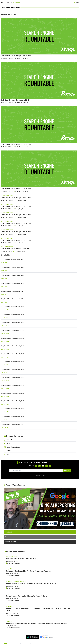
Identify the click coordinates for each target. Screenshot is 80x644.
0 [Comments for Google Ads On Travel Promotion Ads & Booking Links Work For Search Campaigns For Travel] (7, 615)
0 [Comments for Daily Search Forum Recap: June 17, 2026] (15, 200)
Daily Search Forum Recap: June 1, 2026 (12, 299)
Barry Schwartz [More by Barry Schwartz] (24, 58)
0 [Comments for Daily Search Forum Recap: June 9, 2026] (14, 251)
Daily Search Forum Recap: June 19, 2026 (16, 144)
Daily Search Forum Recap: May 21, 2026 (12, 354)
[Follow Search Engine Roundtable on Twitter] (39, 466)
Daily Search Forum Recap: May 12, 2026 (12, 409)
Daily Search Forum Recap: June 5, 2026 (12, 268)
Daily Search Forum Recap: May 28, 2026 (12, 315)
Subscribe (67, 471)
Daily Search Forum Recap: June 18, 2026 (16, 189)
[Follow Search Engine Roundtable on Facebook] (36, 466)
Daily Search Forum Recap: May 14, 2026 (12, 393)
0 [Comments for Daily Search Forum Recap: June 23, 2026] (15, 58)
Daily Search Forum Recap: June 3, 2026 (12, 283)
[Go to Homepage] (11, 3)
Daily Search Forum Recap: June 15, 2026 (16, 215)
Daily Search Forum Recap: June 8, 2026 (12, 260)
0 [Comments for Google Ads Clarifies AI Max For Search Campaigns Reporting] (7, 576)
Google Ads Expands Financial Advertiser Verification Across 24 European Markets (36, 623)
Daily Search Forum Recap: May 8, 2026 (12, 424)
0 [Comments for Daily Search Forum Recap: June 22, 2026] (15, 103)
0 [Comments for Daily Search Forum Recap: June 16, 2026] (15, 209)
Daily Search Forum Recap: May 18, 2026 (12, 377)
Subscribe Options (40, 475)
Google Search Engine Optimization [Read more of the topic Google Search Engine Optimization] (16, 581)
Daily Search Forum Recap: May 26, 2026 (12, 330)
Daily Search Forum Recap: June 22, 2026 (16, 100)
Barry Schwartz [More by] (23, 200)
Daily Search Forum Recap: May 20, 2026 (12, 362)
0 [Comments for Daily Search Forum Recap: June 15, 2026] (15, 217)
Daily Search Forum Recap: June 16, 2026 (16, 206)
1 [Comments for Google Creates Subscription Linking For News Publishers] (7, 601)
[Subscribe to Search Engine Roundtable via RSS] (50, 466)
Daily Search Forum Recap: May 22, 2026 (12, 346)
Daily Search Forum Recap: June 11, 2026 (16, 232)
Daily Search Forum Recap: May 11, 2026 (12, 417)
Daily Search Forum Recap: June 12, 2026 (16, 223)
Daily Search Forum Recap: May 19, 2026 (12, 370)
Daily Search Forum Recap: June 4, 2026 (12, 275)
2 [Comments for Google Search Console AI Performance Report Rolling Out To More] (7, 588)
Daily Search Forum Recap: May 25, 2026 (12, 338)
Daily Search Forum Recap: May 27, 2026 (12, 322)
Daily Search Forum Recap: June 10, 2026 (16, 240)
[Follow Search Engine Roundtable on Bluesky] (43, 466)
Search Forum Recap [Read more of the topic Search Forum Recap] (7, 196)
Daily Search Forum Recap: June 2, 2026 (12, 291)
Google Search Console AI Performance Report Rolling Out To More (31, 583)
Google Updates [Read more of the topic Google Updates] (10, 594)
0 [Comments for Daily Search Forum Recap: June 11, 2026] (15, 234)
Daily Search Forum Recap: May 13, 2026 (12, 401)
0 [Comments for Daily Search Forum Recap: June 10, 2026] (15, 243)
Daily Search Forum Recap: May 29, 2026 (12, 307)
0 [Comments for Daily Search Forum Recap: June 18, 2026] (15, 191)
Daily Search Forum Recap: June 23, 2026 (16, 56)
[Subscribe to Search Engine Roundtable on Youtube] (47, 466)
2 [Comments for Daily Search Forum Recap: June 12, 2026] (15, 226)
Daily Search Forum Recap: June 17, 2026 (16, 198)
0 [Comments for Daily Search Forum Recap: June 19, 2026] (15, 147)
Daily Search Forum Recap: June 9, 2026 (16, 249)
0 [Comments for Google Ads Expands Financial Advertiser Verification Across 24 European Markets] (7, 628)
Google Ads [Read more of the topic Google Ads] (9, 569)
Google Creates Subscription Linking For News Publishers (27, 596)
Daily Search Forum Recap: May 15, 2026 (12, 385)
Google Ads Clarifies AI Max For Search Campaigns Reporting (28, 571)
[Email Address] (36, 471)
